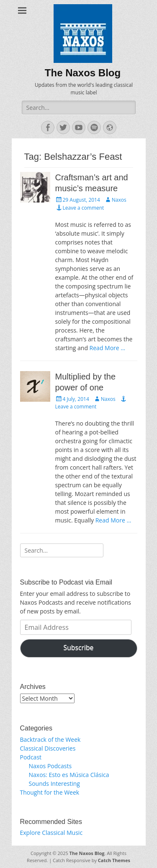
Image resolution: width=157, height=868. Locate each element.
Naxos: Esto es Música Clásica (69, 775)
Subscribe (79, 647)
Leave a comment (84, 208)
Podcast (31, 757)
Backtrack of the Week (50, 739)
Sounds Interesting (54, 784)
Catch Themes (114, 860)
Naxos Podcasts (50, 766)
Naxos (119, 200)
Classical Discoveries (48, 748)
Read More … (108, 348)
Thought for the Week (50, 792)
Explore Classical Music (51, 833)
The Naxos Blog (83, 73)
